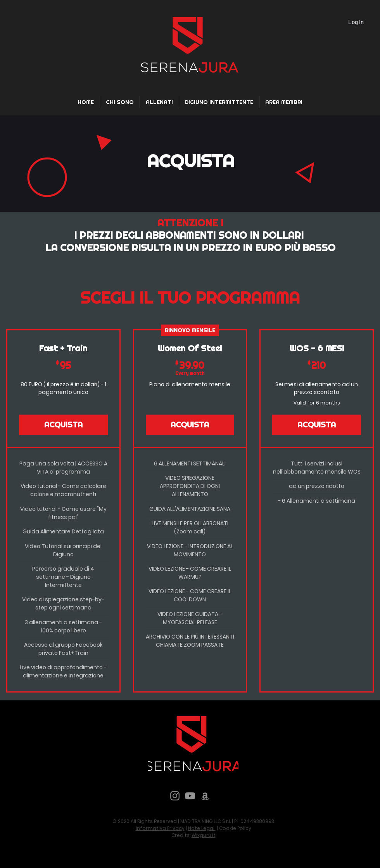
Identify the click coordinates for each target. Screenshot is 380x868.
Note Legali (202, 828)
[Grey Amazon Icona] (205, 796)
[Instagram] (175, 796)
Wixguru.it (204, 835)
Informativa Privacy (160, 828)
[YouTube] (190, 796)
